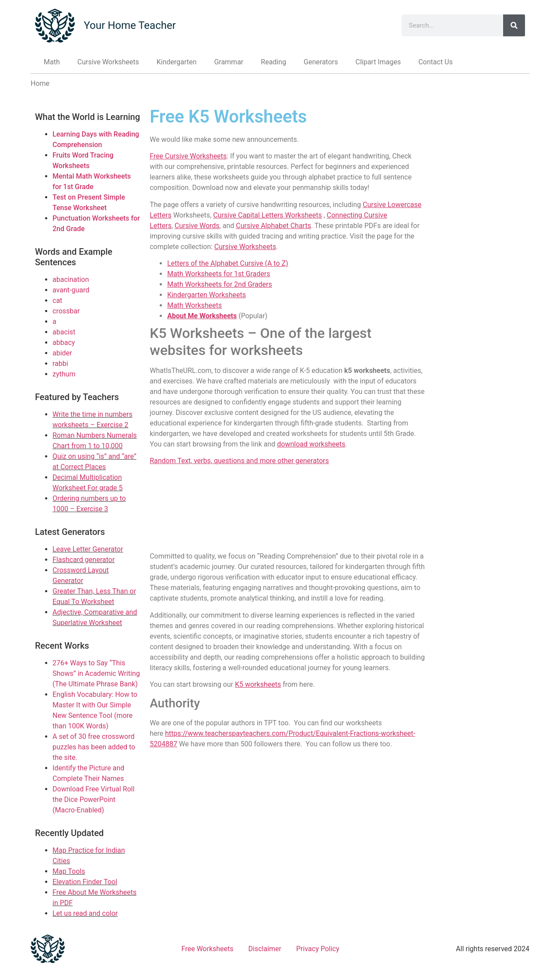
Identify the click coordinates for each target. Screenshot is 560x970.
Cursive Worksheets (108, 62)
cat (57, 300)
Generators (321, 62)
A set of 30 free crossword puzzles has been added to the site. (94, 747)
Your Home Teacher (129, 25)
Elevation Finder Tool (85, 882)
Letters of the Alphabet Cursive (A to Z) (227, 263)
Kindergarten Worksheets (206, 295)
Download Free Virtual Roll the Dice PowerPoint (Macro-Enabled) (93, 800)
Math (52, 62)
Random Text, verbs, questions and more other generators (239, 461)
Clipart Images (378, 62)
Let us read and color (85, 913)
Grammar (229, 62)
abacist (64, 332)
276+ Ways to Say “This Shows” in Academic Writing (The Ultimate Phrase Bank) (96, 673)
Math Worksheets (194, 305)
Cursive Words (197, 226)
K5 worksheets (258, 684)
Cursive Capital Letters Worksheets (268, 215)
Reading (273, 62)
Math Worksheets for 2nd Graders (220, 284)
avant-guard (71, 290)
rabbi (60, 364)
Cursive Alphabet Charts (273, 226)
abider (62, 353)
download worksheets (311, 444)
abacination (71, 279)
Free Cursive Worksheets (188, 156)
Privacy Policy (318, 949)
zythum (64, 374)
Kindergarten (177, 62)
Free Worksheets (208, 949)
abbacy (64, 343)
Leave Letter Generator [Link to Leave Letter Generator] (88, 549)
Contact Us (436, 62)
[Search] (514, 25)
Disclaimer (265, 949)
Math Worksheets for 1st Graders (219, 274)
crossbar (66, 311)
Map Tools (69, 871)
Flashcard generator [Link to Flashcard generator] (84, 560)
